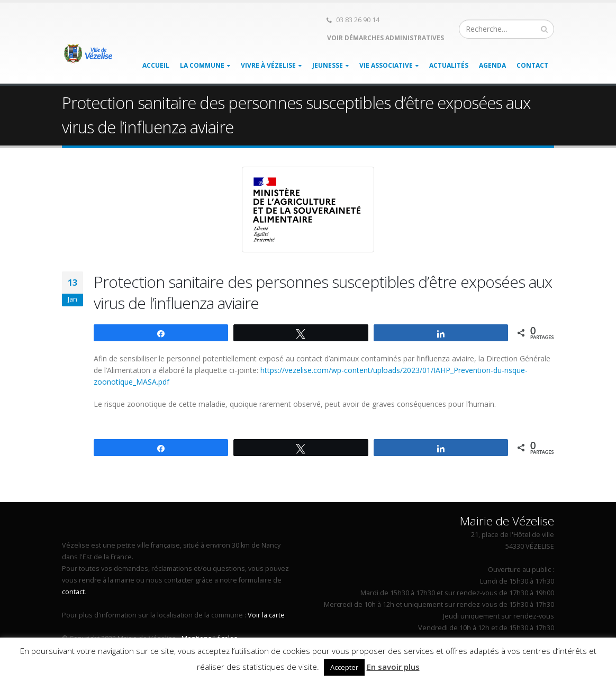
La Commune (202, 65)
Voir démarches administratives (385, 38)
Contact (532, 65)
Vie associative (386, 65)
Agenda (492, 65)
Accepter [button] (344, 667)
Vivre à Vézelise (268, 65)
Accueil (156, 65)
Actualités (449, 65)
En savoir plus (393, 667)
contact (73, 592)
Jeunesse (328, 65)
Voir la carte (266, 615)
